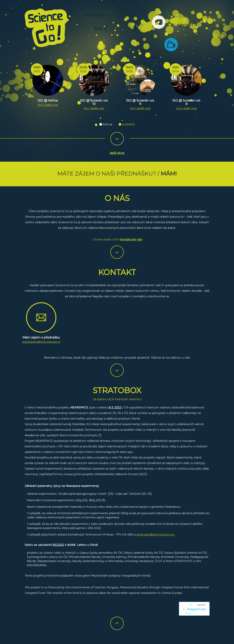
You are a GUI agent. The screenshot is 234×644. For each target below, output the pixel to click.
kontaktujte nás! (131, 240)
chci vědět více (48, 105)
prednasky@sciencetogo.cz (41, 342)
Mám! (169, 174)
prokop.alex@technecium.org (154, 535)
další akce (117, 153)
